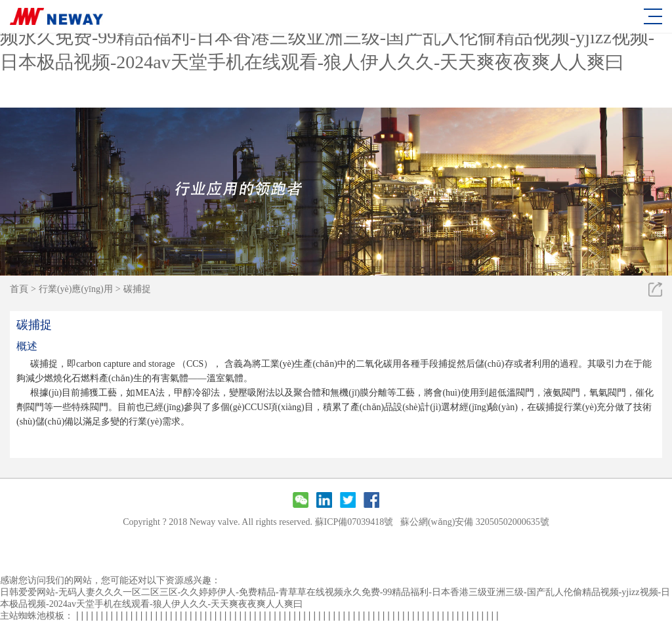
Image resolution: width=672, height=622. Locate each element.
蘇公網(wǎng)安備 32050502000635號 (475, 522)
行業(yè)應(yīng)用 (76, 289)
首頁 (19, 289)
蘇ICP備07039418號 (354, 522)
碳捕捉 (137, 289)
